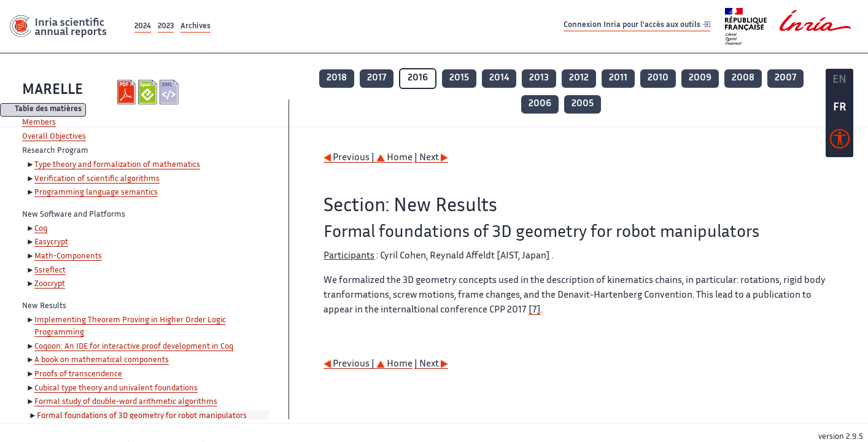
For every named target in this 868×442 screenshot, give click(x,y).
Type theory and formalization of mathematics (117, 165)
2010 (658, 78)
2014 (499, 78)
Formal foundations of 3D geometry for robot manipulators (142, 416)
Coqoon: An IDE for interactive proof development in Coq (134, 347)
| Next (431, 158)
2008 (743, 78)
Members (39, 123)
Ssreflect (50, 271)
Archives (196, 27)
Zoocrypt (50, 284)
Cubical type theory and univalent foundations (116, 389)
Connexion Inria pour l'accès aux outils (637, 26)
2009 (700, 78)
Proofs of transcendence (78, 374)
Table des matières (48, 110)
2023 (166, 27)
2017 (377, 78)
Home (394, 158)
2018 (337, 78)
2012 (579, 78)
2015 (459, 78)
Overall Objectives (54, 137)
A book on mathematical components (102, 360)
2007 (785, 78)
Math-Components (68, 257)
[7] (535, 310)
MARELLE (52, 91)
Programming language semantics (96, 193)
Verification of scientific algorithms (97, 179)
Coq (41, 229)
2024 (143, 27)
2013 (539, 78)
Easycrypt (51, 242)
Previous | (350, 158)
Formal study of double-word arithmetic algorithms (126, 402)
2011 (618, 78)
